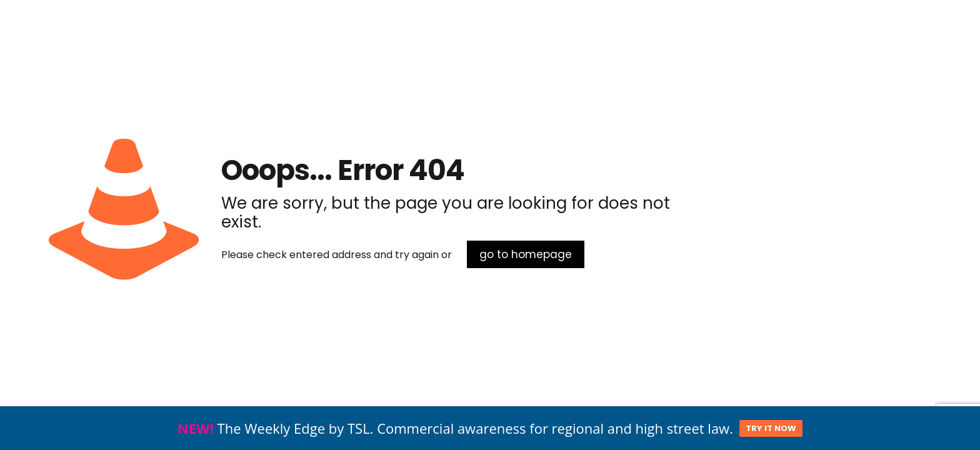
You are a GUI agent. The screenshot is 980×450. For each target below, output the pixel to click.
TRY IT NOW (771, 429)
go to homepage (526, 254)
